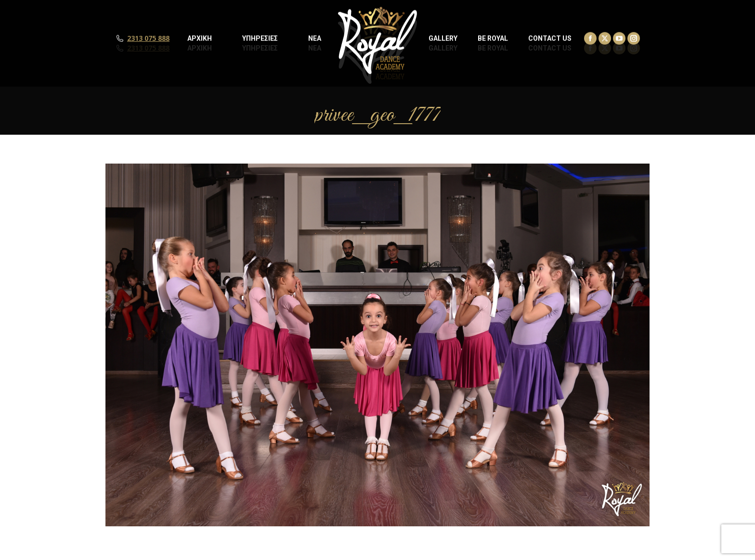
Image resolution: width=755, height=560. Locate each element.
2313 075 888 (148, 48)
